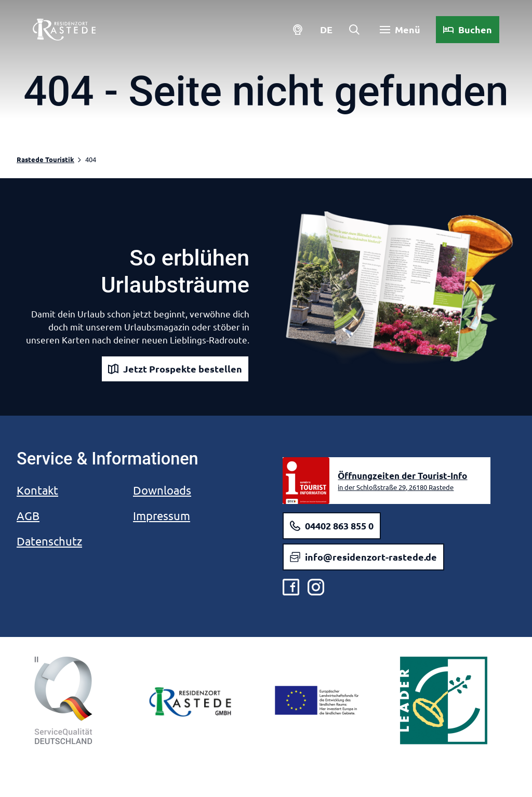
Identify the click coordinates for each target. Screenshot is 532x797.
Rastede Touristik (45, 159)
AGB (28, 515)
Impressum (162, 515)
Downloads (162, 490)
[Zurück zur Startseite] (65, 30)
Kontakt (37, 490)
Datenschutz (49, 541)
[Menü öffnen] (400, 30)
